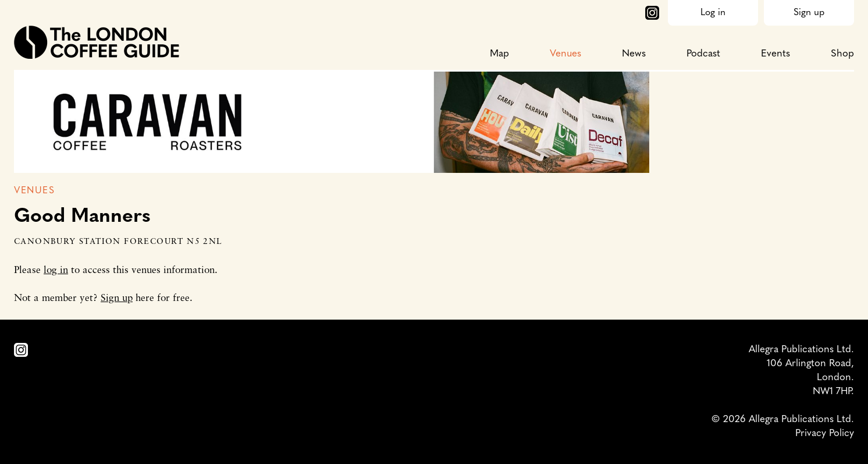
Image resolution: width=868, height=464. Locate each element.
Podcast (703, 54)
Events (775, 54)
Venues (565, 54)
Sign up (809, 13)
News (634, 54)
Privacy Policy (825, 433)
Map (499, 54)
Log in (713, 13)
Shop (842, 54)
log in (56, 270)
